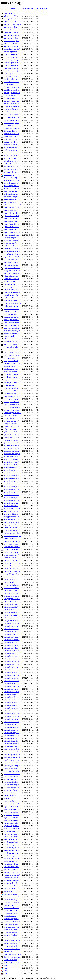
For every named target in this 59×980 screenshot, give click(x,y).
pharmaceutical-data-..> (12, 262)
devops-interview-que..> (12, 569)
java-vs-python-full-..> (11, 347)
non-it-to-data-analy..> (11, 284)
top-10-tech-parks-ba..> (12, 115)
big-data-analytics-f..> (11, 828)
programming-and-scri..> (12, 243)
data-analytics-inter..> (11, 645)
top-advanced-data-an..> (12, 109)
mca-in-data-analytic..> (12, 314)
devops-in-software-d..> (12, 571)
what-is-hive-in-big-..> (11, 38)
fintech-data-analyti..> (11, 519)
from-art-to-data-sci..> (11, 514)
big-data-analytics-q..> (11, 815)
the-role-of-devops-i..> (11, 134)
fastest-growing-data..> (12, 522)
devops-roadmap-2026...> (12, 560)
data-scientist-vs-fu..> (11, 607)
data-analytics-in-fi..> (11, 653)
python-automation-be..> (12, 235)
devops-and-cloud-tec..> (12, 591)
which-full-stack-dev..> (12, 33)
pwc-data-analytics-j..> (11, 238)
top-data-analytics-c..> (11, 104)
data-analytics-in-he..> (11, 651)
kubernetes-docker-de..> (12, 339)
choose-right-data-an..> (12, 776)
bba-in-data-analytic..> (11, 886)
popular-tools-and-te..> (11, 257)
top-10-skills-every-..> (11, 117)
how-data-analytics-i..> (12, 421)
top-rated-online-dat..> (11, 82)
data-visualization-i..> (11, 604)
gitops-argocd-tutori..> (11, 426)
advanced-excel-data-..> (12, 941)
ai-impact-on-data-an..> (12, 921)
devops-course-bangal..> (12, 580)
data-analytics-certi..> (11, 703)
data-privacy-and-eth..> (12, 618)
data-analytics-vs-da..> (11, 623)
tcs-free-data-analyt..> (11, 150)
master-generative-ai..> (11, 320)
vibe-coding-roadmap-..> (12, 60)
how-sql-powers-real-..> (12, 410)
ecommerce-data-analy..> (12, 536)
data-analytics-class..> (11, 697)
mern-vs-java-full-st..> (11, 309)
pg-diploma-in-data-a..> (12, 268)
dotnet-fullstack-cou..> (11, 539)
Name (13, 8)
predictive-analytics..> (11, 246)
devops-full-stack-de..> (12, 574)
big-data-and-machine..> (12, 807)
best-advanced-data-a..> (12, 864)
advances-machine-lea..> (12, 938)
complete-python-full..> (12, 755)
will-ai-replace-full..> (11, 16)
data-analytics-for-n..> (11, 662)
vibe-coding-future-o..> (12, 63)
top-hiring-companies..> (12, 90)
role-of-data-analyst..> (11, 183)
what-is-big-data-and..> (12, 46)
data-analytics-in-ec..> (11, 656)
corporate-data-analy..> (11, 749)
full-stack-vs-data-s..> (11, 465)
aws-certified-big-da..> (11, 902)
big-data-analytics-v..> (11, 809)
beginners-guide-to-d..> (12, 872)
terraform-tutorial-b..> (11, 145)
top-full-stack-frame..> (11, 98)
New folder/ (8, 952)
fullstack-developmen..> (12, 459)
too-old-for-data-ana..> (11, 128)
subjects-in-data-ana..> (11, 158)
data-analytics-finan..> (11, 670)
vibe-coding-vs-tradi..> (11, 52)
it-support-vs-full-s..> (11, 361)
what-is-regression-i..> (11, 35)
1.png (6, 973)
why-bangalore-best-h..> (12, 27)
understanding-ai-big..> (12, 71)
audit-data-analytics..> (11, 908)
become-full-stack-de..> (12, 878)
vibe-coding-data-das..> (12, 65)
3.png (6, 968)
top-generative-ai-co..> (11, 95)
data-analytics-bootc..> (11, 719)
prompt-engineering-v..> (12, 240)
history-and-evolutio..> (11, 424)
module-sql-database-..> (12, 298)
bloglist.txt (7, 798)
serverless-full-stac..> (11, 172)
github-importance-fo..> (12, 429)
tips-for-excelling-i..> (11, 131)
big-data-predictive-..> (11, 801)
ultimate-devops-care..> (12, 76)
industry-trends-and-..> (11, 385)
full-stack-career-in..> (11, 506)
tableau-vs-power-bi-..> (12, 153)
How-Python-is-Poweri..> (12, 954)
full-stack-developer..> (11, 476)
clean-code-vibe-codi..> (12, 771)
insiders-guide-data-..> (11, 383)
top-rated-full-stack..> (11, 85)
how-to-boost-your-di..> (12, 407)
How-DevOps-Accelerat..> (13, 957)
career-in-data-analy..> (11, 785)
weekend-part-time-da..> (12, 49)
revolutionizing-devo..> (12, 191)
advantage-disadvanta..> (12, 935)
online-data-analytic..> (11, 279)
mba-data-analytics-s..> (12, 317)
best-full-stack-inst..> (11, 834)
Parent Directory (9, 13)
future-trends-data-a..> (11, 446)
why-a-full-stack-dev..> (12, 30)
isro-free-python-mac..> (12, 364)
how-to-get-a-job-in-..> (12, 402)
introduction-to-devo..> (12, 374)
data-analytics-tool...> (11, 632)
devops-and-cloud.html (11, 588)
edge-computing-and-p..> (12, 533)
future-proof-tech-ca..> (11, 448)
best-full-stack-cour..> (11, 837)
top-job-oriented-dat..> (11, 87)
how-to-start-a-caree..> (11, 399)
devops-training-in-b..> (12, 555)
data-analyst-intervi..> (11, 738)
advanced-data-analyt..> (12, 943)
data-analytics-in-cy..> (11, 659)
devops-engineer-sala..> (12, 577)
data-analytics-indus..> (11, 648)
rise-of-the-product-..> (11, 186)
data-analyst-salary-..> (11, 730)
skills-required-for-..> (11, 169)
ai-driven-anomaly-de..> (12, 927)
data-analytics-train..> (11, 629)
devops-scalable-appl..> (12, 558)
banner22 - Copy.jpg (11, 894)
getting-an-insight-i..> (11, 432)
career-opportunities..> (11, 779)
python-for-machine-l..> (12, 224)
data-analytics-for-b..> (11, 667)
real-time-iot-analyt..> (11, 197)
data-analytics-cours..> (11, 673)
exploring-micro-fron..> (12, 525)
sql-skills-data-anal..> (11, 161)
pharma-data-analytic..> (12, 265)
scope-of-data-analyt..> (12, 178)
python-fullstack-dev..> (12, 210)
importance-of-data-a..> (12, 391)
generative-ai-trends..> (11, 435)
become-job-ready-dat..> (12, 875)
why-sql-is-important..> (12, 19)
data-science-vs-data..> (11, 612)
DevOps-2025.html (10, 960)
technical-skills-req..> (11, 147)
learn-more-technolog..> (12, 328)
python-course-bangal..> (12, 232)
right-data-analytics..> (11, 188)
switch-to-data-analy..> (11, 156)
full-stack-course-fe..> (11, 503)
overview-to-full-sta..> (11, 273)
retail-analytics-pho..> (11, 194)
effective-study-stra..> (11, 530)
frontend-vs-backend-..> (12, 511)
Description (43, 8)
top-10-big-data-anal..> (12, 120)
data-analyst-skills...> (11, 727)
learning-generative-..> (11, 325)
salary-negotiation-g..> (11, 180)
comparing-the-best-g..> (12, 766)
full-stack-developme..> (12, 470)
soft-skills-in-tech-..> (11, 167)
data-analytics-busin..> (11, 716)
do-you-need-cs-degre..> (12, 544)
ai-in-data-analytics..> (11, 919)
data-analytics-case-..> (11, 711)
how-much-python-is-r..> (12, 413)
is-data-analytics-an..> (11, 372)
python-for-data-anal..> (12, 227)
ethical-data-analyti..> (11, 528)
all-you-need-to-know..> (12, 911)
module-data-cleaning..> (12, 301)
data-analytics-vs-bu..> (11, 626)
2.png (6, 971)
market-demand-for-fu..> (12, 322)
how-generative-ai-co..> (12, 418)
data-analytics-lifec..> (11, 642)
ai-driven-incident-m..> (12, 924)
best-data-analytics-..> (11, 845)
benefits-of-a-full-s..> (11, 869)
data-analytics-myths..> (12, 640)
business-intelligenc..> (11, 793)
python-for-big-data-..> (11, 229)
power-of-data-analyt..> (12, 249)
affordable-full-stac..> (11, 930)
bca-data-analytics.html (12, 883)
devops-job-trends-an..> (12, 566)
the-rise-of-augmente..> (12, 139)
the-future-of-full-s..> (11, 142)
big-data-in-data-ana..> (11, 804)
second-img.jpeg (9, 175)
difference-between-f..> (12, 547)
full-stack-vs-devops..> (11, 462)
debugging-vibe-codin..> (12, 599)
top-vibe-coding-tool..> (12, 79)
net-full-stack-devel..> (11, 295)
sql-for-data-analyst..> (11, 164)
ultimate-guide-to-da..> (12, 74)
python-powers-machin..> (12, 205)
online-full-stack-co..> (11, 276)
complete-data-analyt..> (12, 763)
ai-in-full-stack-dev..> (11, 913)
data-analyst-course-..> (11, 744)
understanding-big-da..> (12, 68)
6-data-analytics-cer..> (11, 962)
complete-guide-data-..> (12, 757)
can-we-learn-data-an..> (12, 790)
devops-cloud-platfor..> (12, 585)
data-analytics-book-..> (12, 722)
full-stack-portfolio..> (11, 467)
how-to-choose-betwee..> (12, 405)
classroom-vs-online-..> (12, 774)
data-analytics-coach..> (12, 694)
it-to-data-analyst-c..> (11, 358)
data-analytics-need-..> (11, 637)
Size (37, 8)
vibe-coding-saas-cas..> (12, 57)
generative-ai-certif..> (11, 443)
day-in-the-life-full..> (11, 601)
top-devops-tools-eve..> (12, 101)
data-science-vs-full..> (11, 610)
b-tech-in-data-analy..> (11, 897)
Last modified (28, 8)
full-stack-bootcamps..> (12, 508)
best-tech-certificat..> (11, 831)
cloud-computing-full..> (12, 768)
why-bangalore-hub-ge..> (12, 24)
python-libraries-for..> (11, 208)
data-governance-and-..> (12, 621)
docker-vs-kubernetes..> (12, 541)
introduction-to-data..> (11, 377)
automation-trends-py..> (12, 905)
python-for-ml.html (10, 221)
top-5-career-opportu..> (12, 123)
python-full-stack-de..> (11, 213)
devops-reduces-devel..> (12, 563)
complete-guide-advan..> (12, 760)
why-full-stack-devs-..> (12, 22)
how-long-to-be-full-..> (12, 415)
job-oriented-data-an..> (11, 342)
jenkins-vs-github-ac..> (12, 344)
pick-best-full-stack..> (11, 260)
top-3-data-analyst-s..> (11, 126)
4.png (6, 965)
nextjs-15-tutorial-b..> (11, 290)
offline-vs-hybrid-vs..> (11, 281)
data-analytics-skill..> (11, 634)
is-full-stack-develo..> (11, 366)
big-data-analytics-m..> (12, 818)
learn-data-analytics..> (11, 336)
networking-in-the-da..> (12, 292)
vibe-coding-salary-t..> (11, 54)
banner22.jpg (8, 891)
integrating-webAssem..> (12, 380)
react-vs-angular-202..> (12, 202)
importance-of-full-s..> (11, 388)
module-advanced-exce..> (12, 303)
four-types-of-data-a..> (11, 517)
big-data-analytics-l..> (11, 823)
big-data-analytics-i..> (11, 826)
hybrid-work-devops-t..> (12, 396)
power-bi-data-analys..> (12, 251)
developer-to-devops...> (12, 596)
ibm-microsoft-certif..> (11, 394)
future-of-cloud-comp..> (12, 451)
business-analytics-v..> (11, 796)
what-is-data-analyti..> (11, 41)
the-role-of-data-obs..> (11, 136)
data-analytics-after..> (11, 725)
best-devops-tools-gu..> (12, 842)
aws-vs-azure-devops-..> (12, 900)
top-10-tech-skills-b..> (11, 112)
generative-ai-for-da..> (11, 437)
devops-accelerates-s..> (12, 593)
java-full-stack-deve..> (11, 350)
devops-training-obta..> (12, 552)
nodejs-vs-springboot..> (12, 287)
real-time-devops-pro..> (12, 199)
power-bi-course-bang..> (12, 254)
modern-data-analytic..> (12, 306)
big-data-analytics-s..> (11, 812)
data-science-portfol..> (11, 615)
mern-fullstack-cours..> (12, 312)
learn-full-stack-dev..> (11, 333)
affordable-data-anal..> (11, 932)
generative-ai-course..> (11, 440)
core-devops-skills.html (12, 752)
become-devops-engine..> (12, 880)
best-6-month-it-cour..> (12, 867)
